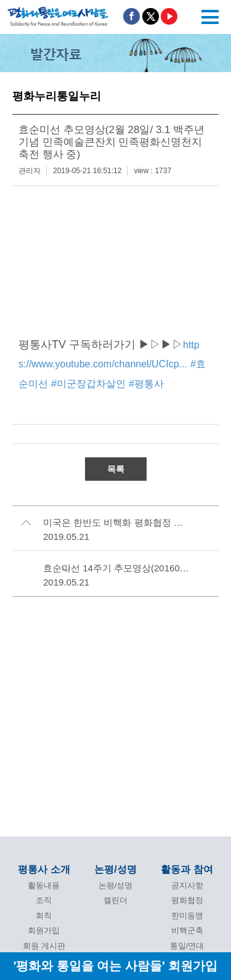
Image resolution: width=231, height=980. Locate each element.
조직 (44, 900)
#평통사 (146, 384)
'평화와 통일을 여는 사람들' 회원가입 (116, 966)
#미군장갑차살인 (88, 384)
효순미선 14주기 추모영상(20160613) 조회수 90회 (117, 568)
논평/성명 (115, 869)
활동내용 (44, 885)
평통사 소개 (44, 869)
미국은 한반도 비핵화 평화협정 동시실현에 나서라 (117, 522)
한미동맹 (187, 916)
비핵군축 (187, 930)
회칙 (44, 916)
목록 (116, 469)
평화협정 (187, 900)
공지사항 (187, 885)
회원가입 (44, 930)
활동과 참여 (187, 869)
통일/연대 (187, 946)
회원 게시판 (44, 946)
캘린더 (115, 900)
